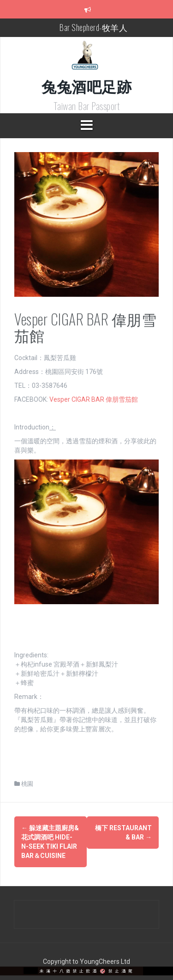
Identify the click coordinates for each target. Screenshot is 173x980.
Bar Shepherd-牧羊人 (93, 27)
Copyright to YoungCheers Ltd (86, 962)
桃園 (27, 784)
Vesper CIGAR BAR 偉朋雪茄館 (94, 399)
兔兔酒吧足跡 (86, 86)
